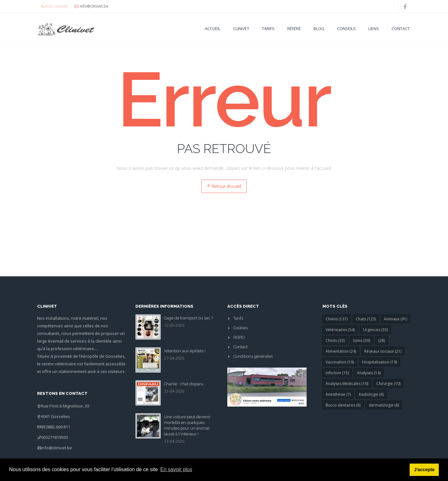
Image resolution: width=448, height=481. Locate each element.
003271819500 (55, 437)
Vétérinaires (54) (340, 330)
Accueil (213, 29)
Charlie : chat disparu (184, 384)
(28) (382, 340)
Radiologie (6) (371, 394)
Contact (401, 29)
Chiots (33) (335, 340)
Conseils (346, 29)
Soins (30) (361, 340)
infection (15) (337, 373)
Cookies (240, 328)
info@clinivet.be (57, 448)
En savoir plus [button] (176, 469)
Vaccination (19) (340, 362)
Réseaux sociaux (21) (383, 351)
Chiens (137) (337, 319)
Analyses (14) (369, 373)
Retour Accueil (224, 186)
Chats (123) (366, 319)
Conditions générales (253, 356)
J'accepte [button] (424, 470)
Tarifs (268, 29)
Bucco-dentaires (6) (343, 405)
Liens (374, 29)
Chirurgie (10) (388, 384)
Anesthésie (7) (338, 394)
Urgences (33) (375, 330)
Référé (294, 29)
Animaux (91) (396, 319)
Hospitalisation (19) (380, 362)
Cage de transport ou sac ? (188, 318)
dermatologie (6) (384, 405)
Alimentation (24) (341, 351)
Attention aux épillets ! (185, 351)
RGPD (239, 337)
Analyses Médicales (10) (347, 384)
